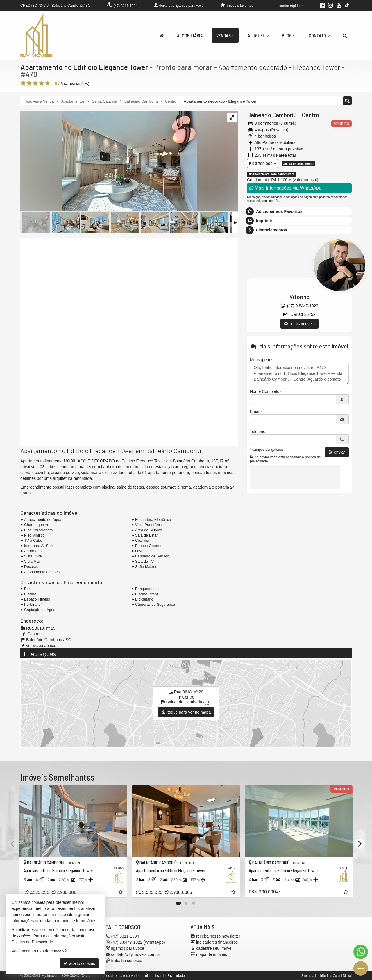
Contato (319, 35)
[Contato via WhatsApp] (361, 952)
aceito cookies (79, 963)
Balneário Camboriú (272, 115)
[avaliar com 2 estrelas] (29, 83)
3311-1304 (126, 6)
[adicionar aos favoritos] (121, 893)
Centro (311, 115)
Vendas (225, 35)
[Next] (359, 844)
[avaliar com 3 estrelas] (35, 83)
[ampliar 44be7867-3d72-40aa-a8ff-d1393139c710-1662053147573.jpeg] (109, 161)
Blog (289, 35)
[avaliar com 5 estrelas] (48, 83)
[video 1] (129, 290)
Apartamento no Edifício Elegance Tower (84, 67)
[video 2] (129, 393)
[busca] (345, 35)
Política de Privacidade (167, 976)
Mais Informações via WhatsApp (285, 188)
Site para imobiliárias (316, 976)
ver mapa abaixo (41, 646)
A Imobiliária (190, 35)
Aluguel (258, 35)
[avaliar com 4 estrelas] (41, 83)
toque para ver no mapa (186, 712)
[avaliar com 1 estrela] (23, 83)
